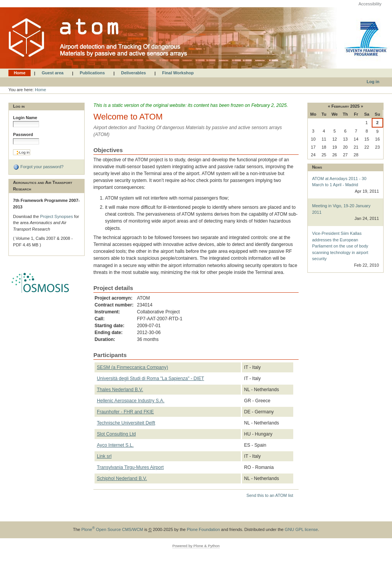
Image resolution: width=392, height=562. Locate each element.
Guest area (53, 73)
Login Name (25, 118)
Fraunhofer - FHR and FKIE (125, 412)
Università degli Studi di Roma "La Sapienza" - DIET (150, 378)
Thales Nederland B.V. (120, 390)
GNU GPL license (301, 529)
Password (23, 134)
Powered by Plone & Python (196, 546)
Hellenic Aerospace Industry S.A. (131, 401)
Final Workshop (178, 73)
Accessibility (370, 4)
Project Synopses (57, 216)
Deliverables (133, 73)
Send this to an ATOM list (270, 495)
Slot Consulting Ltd (116, 434)
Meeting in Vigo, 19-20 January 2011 (345, 213)
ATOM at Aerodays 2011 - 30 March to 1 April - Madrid (345, 185)
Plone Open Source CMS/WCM (112, 529)
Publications (92, 73)
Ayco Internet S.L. (115, 445)
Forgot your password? (38, 167)
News (317, 167)
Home (20, 73)
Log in (373, 82)
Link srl (104, 456)
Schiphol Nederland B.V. (122, 478)
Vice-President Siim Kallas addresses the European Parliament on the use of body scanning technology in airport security (345, 250)
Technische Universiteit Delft (126, 423)
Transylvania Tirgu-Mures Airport (130, 467)
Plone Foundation (203, 529)
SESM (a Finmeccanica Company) (132, 367)
